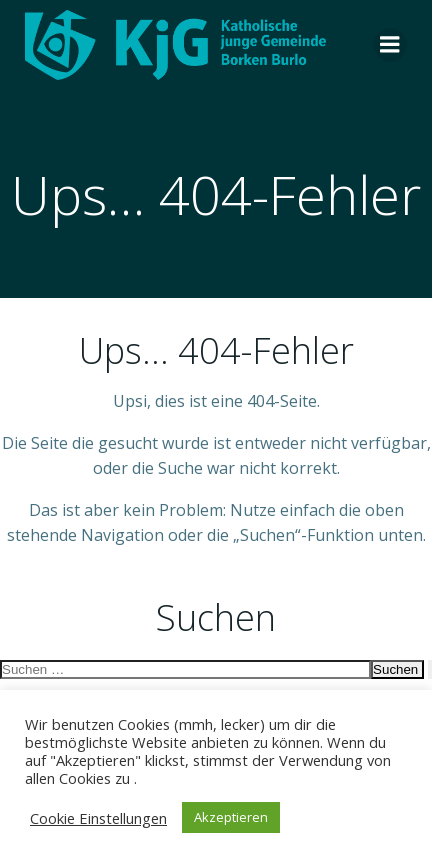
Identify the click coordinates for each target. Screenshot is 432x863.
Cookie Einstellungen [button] (98, 818)
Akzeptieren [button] (231, 817)
